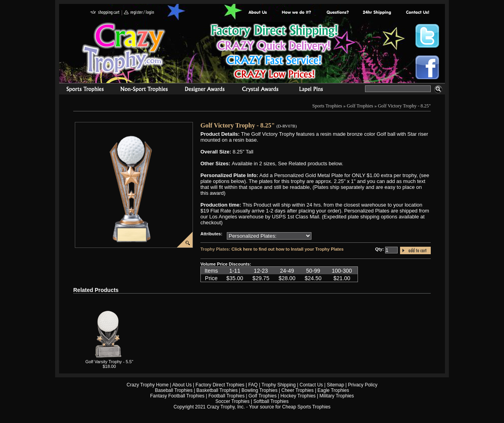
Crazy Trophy (124, 48)
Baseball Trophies (174, 390)
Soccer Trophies (233, 401)
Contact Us (311, 385)
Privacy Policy (363, 385)
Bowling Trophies (259, 390)
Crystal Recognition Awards (260, 90)
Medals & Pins (313, 90)
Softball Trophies (271, 401)
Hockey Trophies (298, 396)
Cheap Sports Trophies (307, 407)
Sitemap (335, 385)
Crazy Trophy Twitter (427, 36)
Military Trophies (336, 396)
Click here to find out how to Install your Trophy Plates (288, 249)
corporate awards (205, 90)
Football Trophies (226, 396)
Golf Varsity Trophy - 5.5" (109, 362)
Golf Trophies (360, 106)
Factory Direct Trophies (297, 13)
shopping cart (105, 13)
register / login (139, 13)
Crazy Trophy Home (148, 385)
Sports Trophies (82, 90)
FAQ (253, 385)
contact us (417, 13)
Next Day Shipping (377, 13)
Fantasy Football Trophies (177, 396)
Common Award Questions (337, 13)
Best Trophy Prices (274, 53)
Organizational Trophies (144, 90)
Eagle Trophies (333, 390)
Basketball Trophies (217, 390)
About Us (258, 13)
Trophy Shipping (279, 385)
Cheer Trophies (298, 390)
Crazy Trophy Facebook (427, 67)
